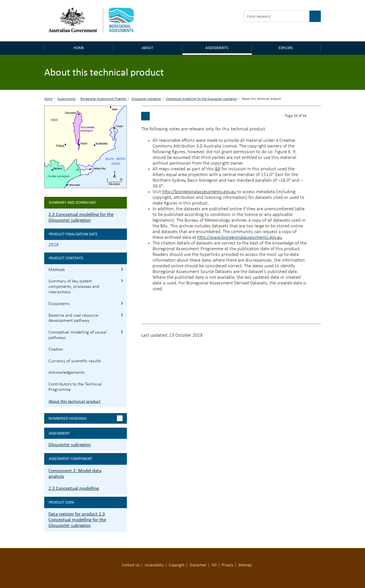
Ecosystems (59, 304)
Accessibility (154, 565)
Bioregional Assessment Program (104, 99)
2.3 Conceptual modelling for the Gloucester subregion (81, 217)
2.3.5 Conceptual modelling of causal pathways (122, 332)
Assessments (217, 48)
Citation (56, 349)
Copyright (177, 565)
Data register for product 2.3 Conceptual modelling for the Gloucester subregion (77, 520)
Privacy (228, 565)
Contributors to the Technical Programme (75, 387)
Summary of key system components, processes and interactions (74, 287)
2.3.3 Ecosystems (122, 303)
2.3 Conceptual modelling (74, 488)
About (148, 48)
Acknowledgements (66, 373)
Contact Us (131, 565)
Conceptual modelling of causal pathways (78, 335)
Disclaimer (198, 565)
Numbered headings (67, 418)
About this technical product (74, 401)
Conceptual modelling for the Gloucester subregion (201, 99)
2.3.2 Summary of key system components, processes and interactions (122, 281)
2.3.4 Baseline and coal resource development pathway (122, 315)
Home (79, 48)
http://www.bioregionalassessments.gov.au (240, 238)
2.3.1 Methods (122, 269)
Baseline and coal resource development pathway (73, 318)
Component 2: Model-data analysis (75, 473)
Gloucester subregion (146, 99)
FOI (214, 565)
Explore (286, 48)
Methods (57, 270)
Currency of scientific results (75, 361)
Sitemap (245, 565)
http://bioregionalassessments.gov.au (199, 192)
